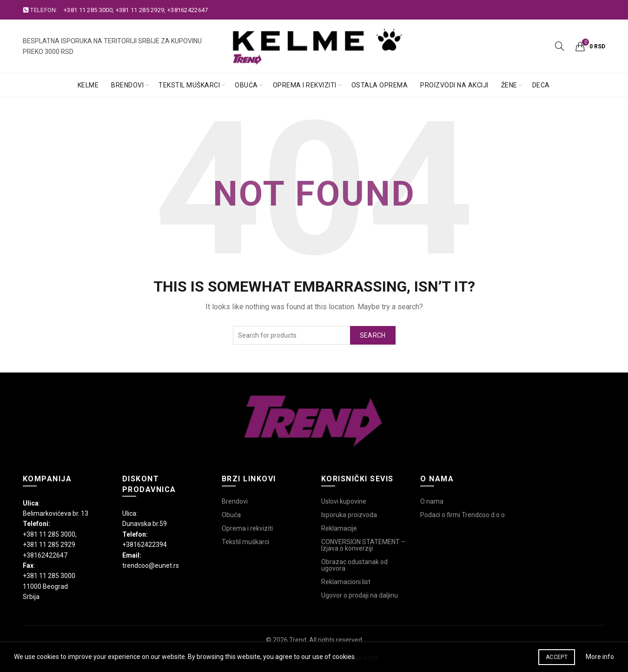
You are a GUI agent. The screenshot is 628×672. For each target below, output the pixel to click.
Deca (541, 85)
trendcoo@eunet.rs (151, 566)
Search (373, 335)
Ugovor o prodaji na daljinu (360, 595)
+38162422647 (188, 10)
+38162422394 (145, 545)
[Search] (560, 46)
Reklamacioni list (346, 582)
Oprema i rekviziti (305, 85)
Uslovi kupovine (344, 501)
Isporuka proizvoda (349, 515)
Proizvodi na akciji (454, 85)
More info (600, 657)
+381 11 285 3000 (88, 10)
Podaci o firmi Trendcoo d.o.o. (463, 515)
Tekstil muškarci (189, 85)
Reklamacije (339, 528)
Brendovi (127, 85)
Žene (509, 85)
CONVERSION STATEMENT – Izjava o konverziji (363, 545)
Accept (557, 657)
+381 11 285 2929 (140, 10)
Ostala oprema (380, 85)
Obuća (246, 85)
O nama (432, 501)
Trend (298, 640)
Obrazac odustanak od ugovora (354, 565)
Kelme (88, 85)
